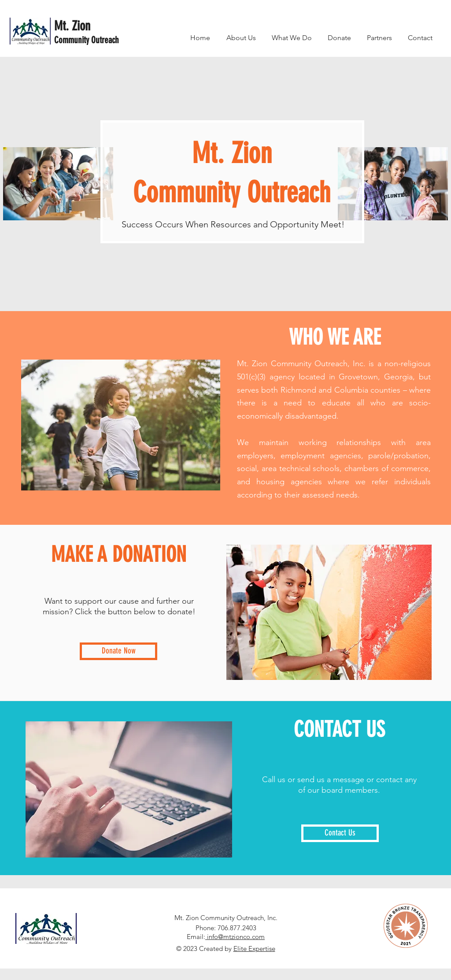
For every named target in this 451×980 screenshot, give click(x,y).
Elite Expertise (254, 948)
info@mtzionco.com (235, 937)
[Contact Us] (340, 833)
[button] (292, 38)
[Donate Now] (118, 651)
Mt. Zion (72, 26)
